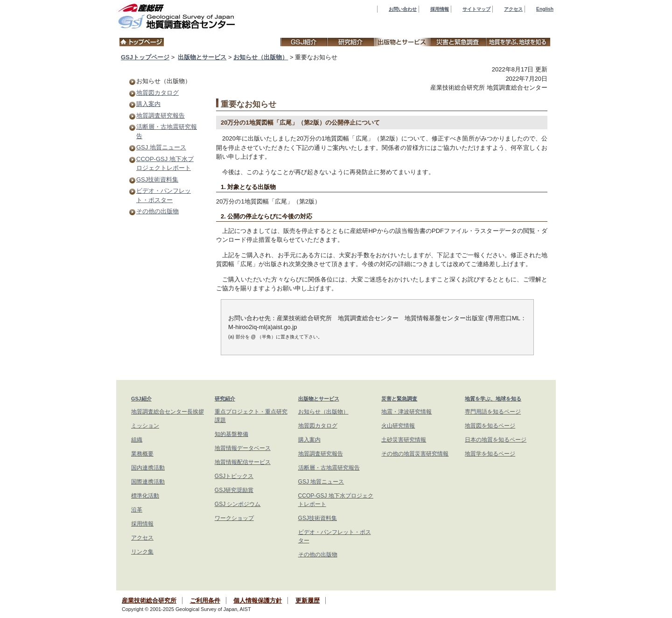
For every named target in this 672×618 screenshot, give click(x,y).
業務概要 (142, 454)
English (545, 9)
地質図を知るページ (490, 426)
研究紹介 (225, 399)
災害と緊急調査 (399, 399)
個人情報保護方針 (258, 600)
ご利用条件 (205, 600)
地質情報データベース (243, 448)
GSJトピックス (234, 476)
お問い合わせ (403, 9)
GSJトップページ (145, 57)
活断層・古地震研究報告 (329, 468)
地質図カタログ (157, 93)
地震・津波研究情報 (406, 412)
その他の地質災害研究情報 (415, 454)
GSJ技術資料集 (157, 179)
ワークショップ (234, 518)
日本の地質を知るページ (496, 440)
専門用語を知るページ (493, 412)
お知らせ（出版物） (261, 57)
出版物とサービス (202, 57)
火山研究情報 (398, 426)
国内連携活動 (148, 468)
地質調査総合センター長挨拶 (168, 412)
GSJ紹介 (141, 399)
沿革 (137, 510)
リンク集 (142, 552)
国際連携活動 (148, 482)
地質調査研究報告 (161, 116)
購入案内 (148, 104)
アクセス (513, 9)
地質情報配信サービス (243, 462)
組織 (137, 440)
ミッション (145, 426)
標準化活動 (145, 496)
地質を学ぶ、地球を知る (493, 399)
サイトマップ (476, 9)
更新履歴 (308, 600)
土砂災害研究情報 (404, 440)
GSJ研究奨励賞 (234, 490)
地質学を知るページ (490, 454)
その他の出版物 (157, 211)
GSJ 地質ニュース (161, 147)
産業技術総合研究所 (149, 600)
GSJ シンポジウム (238, 504)
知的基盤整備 (231, 434)
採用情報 (440, 9)
